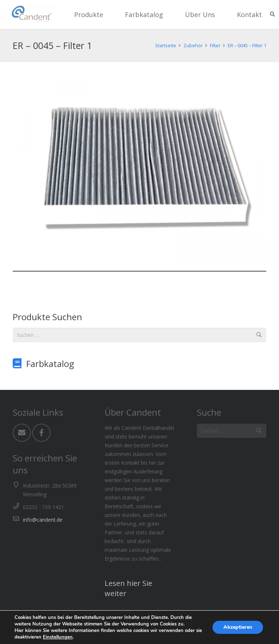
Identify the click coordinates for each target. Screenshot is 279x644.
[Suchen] (272, 14)
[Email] (22, 433)
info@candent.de (43, 520)
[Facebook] (41, 433)
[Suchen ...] (139, 335)
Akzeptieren (238, 627)
